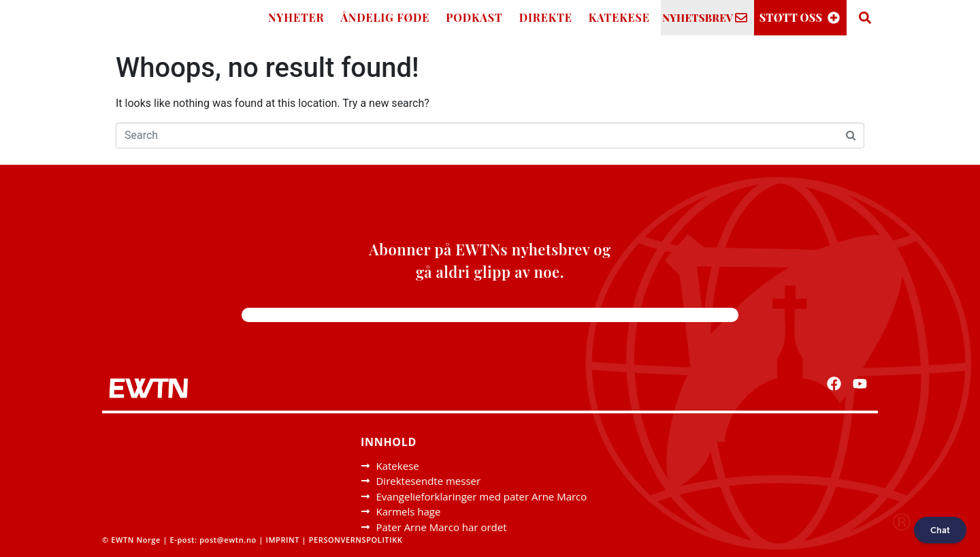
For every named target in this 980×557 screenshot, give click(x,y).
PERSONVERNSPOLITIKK (357, 540)
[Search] (865, 18)
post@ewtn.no (228, 540)
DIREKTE (546, 17)
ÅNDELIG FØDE (386, 17)
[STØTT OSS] (834, 18)
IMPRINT (282, 540)
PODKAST (474, 17)
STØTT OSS (791, 17)
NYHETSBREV (698, 18)
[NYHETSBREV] (741, 18)
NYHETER (296, 17)
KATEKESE (619, 17)
